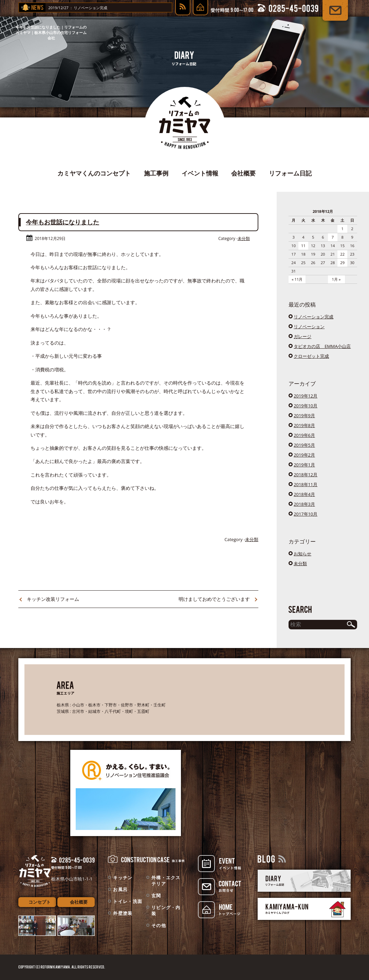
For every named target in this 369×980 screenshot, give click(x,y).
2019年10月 (306, 406)
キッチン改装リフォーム (53, 599)
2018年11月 (306, 484)
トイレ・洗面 (128, 901)
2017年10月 (306, 514)
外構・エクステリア (166, 881)
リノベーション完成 (96, 8)
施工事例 (156, 173)
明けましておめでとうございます (214, 599)
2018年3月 (304, 504)
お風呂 (120, 889)
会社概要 (243, 173)
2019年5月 (304, 445)
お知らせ (302, 554)
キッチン (123, 877)
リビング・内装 (166, 910)
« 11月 (297, 279)
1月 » (336, 279)
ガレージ (302, 336)
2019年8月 (304, 425)
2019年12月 (306, 396)
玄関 (156, 895)
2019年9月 (304, 415)
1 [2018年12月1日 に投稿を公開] (343, 229)
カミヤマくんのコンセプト (94, 173)
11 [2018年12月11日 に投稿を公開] (303, 246)
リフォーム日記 (290, 173)
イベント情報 (200, 173)
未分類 (244, 238)
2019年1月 (304, 465)
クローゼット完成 (311, 356)
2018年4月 (304, 494)
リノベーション (309, 327)
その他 (159, 925)
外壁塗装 (123, 913)
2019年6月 (304, 435)
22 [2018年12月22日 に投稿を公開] (342, 254)
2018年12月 (306, 475)
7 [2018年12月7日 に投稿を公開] (333, 237)
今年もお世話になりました (62, 222)
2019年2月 (304, 455)
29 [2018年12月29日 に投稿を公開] (342, 263)
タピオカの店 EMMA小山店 (322, 346)
